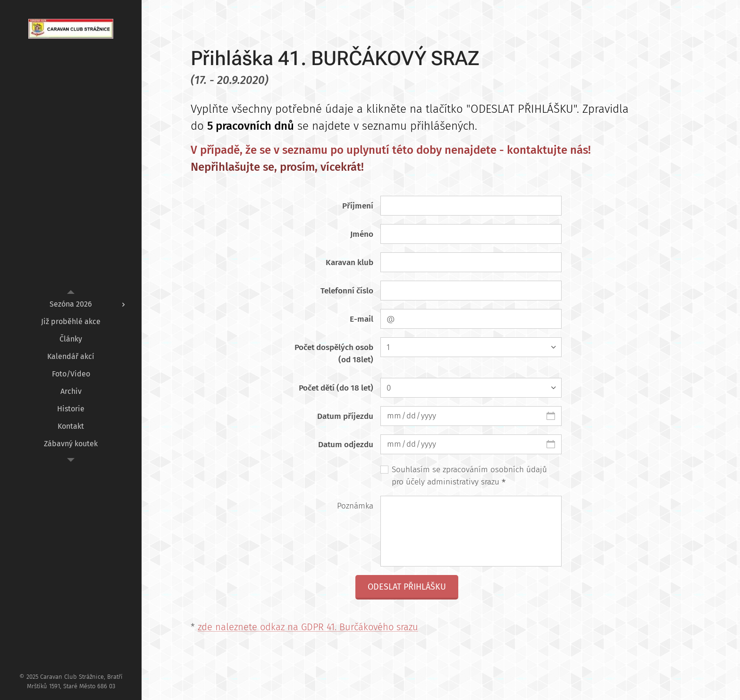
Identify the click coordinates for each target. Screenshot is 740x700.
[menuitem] (71, 304)
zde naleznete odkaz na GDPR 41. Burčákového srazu (308, 627)
